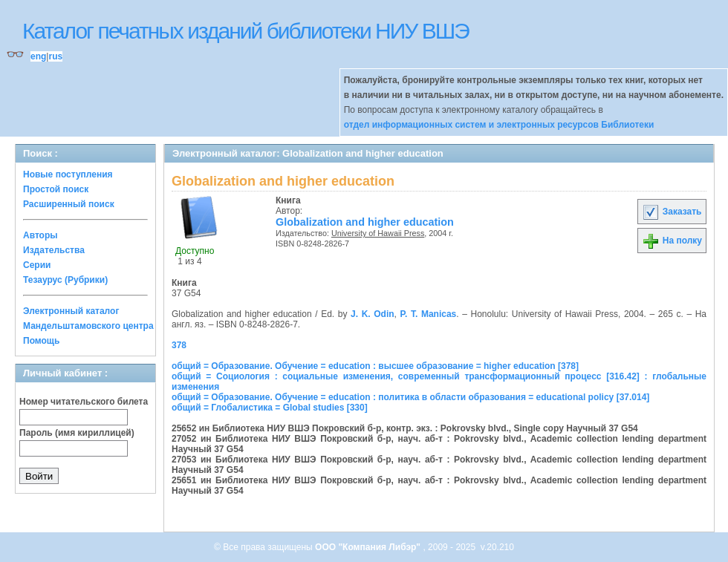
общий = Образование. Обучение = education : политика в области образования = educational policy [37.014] (410, 397)
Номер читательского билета (84, 402)
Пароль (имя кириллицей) (77, 433)
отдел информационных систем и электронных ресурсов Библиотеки (499, 125)
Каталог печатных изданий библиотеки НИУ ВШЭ (246, 31)
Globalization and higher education (365, 222)
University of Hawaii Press (378, 233)
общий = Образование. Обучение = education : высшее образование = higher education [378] (375, 366)
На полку (672, 241)
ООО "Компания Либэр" (369, 547)
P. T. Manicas (429, 314)
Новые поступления (68, 174)
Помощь (41, 341)
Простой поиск (56, 189)
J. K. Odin (373, 314)
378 (179, 345)
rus (55, 56)
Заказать (672, 212)
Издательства (54, 250)
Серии (37, 265)
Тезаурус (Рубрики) (65, 280)
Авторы (40, 235)
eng (38, 56)
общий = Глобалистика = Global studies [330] (270, 408)
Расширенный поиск (69, 204)
